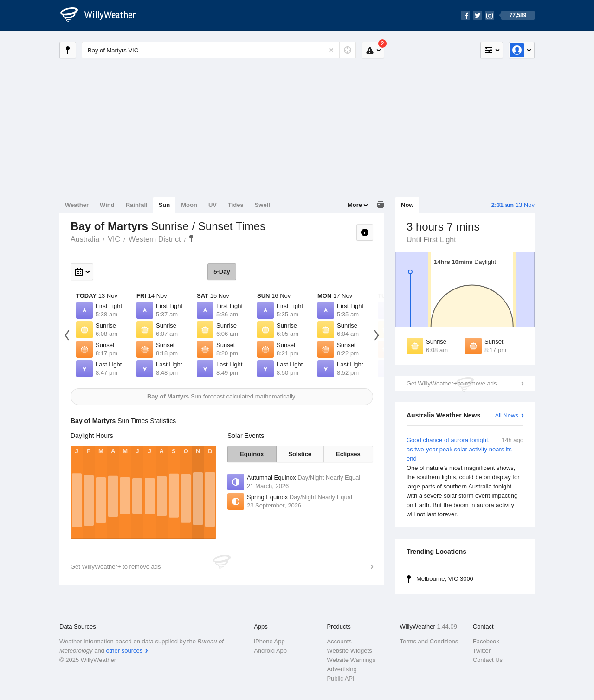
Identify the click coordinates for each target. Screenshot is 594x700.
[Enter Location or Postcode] (219, 50)
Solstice (300, 454)
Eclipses (348, 454)
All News (507, 415)
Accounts (339, 641)
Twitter (482, 651)
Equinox (252, 454)
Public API (340, 678)
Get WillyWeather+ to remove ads (452, 383)
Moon (189, 205)
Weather (77, 205)
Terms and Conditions (429, 641)
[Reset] (331, 50)
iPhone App (269, 641)
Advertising (342, 669)
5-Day (222, 272)
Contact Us (488, 660)
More (355, 205)
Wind (107, 205)
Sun (165, 205)
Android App (270, 651)
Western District (155, 239)
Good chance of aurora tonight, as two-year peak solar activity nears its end (465, 477)
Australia (85, 239)
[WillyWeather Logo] (103, 15)
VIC (114, 239)
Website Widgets (349, 651)
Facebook (486, 641)
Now (407, 205)
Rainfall (137, 205)
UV (213, 205)
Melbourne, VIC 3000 (445, 579)
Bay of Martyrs (191, 238)
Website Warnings (351, 660)
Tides (236, 205)
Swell (262, 205)
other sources (124, 651)
